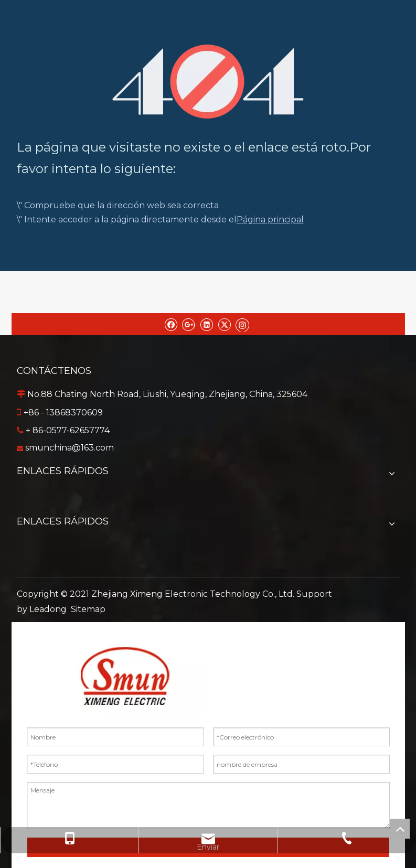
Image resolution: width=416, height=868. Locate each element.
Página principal (270, 219)
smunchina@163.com (70, 448)
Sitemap (88, 609)
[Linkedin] (206, 324)
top (400, 829)
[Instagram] (242, 324)
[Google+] (189, 324)
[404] (208, 82)
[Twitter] (224, 324)
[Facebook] (171, 324)
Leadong (48, 609)
